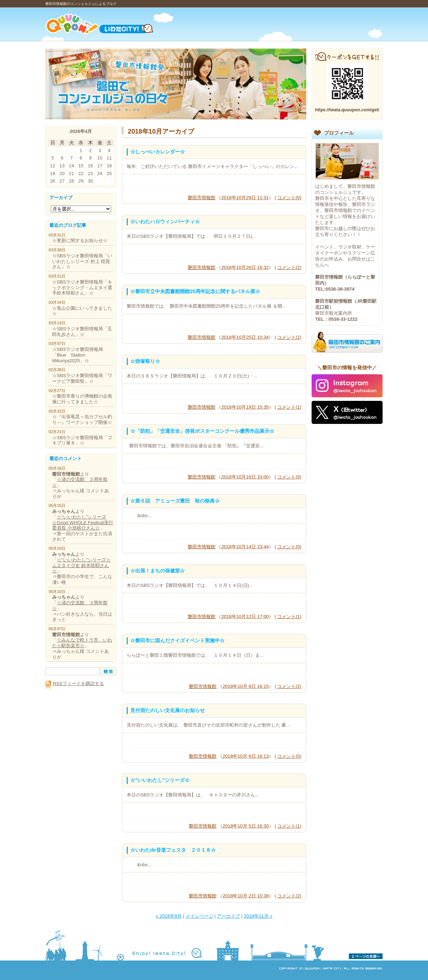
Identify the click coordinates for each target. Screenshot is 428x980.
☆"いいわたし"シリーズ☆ (160, 780)
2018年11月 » (258, 916)
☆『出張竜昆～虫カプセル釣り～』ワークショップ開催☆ (82, 419)
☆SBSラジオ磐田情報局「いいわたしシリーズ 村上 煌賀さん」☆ (82, 261)
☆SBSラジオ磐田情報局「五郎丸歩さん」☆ (82, 332)
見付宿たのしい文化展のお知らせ (168, 710)
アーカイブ (228, 916)
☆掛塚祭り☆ (145, 361)
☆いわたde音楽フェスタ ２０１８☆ (173, 850)
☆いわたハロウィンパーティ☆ (165, 222)
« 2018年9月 (168, 916)
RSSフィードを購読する (75, 684)
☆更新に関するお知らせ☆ (80, 240)
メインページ (199, 916)
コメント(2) (289, 267)
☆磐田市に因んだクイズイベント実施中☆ (177, 640)
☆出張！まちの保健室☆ (158, 571)
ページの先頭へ (366, 956)
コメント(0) (289, 198)
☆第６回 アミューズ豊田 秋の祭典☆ (175, 501)
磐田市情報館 (202, 198)
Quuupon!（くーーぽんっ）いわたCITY (108, 24)
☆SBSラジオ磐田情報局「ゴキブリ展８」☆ (82, 440)
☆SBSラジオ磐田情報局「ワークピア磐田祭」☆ (82, 378)
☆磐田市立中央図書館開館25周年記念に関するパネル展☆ (195, 291)
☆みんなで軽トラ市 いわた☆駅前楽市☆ (82, 643)
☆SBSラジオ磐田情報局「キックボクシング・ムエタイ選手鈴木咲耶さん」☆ (82, 287)
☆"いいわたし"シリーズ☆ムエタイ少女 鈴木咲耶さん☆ (81, 565)
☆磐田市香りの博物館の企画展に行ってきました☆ (82, 399)
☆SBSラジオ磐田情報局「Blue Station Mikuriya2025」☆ (78, 355)
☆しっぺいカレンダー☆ (158, 152)
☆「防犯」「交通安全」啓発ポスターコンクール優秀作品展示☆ (202, 431)
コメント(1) (289, 407)
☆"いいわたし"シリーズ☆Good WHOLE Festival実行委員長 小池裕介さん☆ (83, 522)
